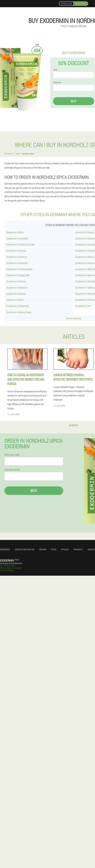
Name (55, 70)
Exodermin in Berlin (15, 232)
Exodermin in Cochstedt (17, 263)
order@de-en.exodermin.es (11, 563)
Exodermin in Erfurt (15, 300)
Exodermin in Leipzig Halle (18, 275)
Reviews (43, 549)
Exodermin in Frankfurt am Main (21, 244)
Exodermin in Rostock (16, 294)
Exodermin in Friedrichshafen (19, 269)
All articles (74, 425)
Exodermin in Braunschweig (19, 312)
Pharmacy (78, 549)
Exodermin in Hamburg (17, 257)
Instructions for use (25, 549)
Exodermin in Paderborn (17, 288)
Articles (65, 549)
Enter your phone (12, 470)
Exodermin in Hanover (16, 251)
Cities (54, 549)
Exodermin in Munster (16, 281)
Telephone (57, 82)
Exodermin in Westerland (17, 306)
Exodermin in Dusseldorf (17, 238)
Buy (74, 101)
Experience (5, 549)
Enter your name (12, 455)
